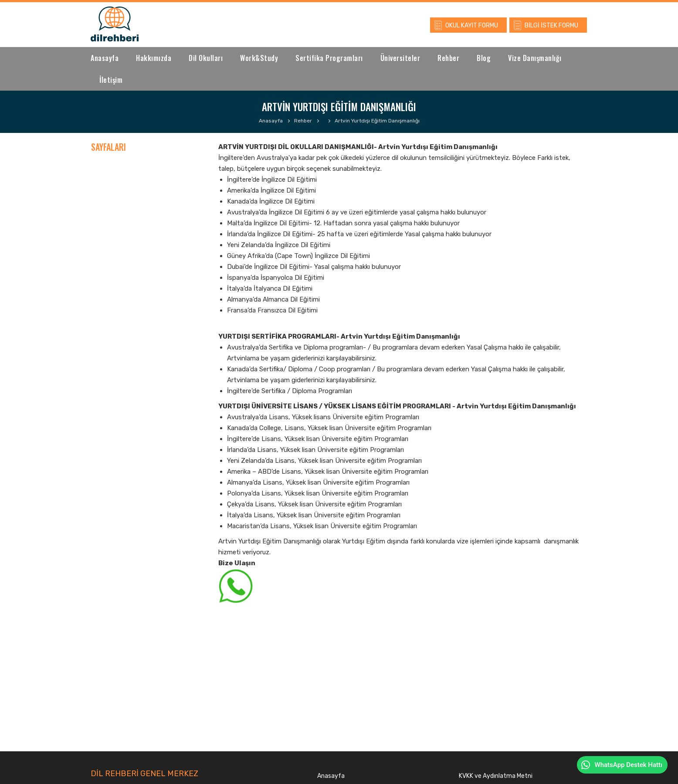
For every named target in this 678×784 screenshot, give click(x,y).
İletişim (111, 80)
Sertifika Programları (329, 58)
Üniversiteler (400, 58)
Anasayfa (105, 58)
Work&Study (259, 58)
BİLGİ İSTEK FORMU (551, 25)
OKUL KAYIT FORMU (472, 25)
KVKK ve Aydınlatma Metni (496, 776)
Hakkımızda (154, 58)
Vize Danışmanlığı (535, 58)
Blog (484, 58)
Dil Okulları (206, 58)
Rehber (448, 58)
